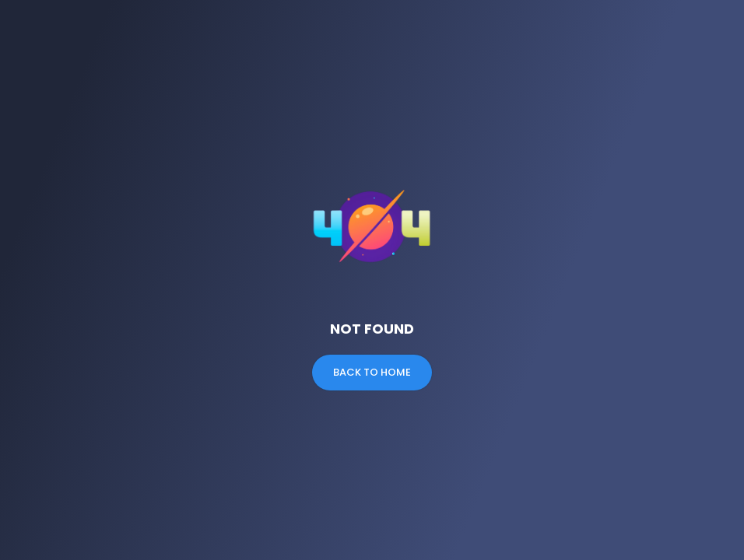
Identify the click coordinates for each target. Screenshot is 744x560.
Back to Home (372, 372)
